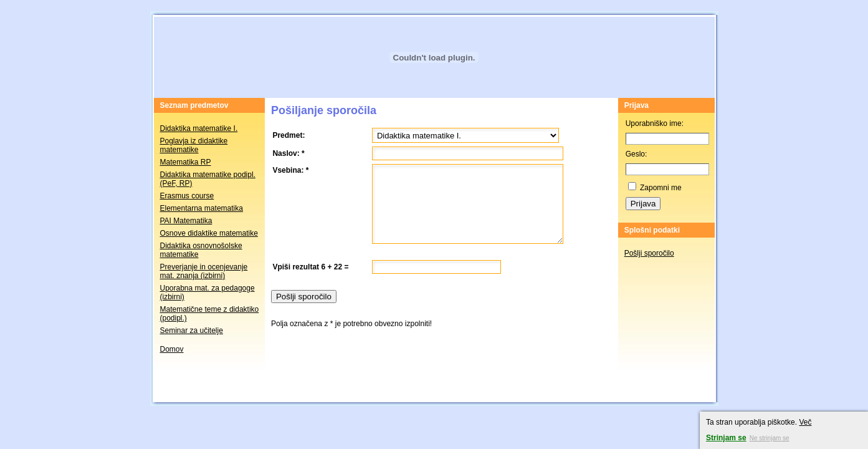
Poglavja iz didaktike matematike (194, 145)
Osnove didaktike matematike (209, 233)
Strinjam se (726, 438)
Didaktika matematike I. (199, 128)
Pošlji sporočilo (649, 253)
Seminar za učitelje (192, 331)
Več (805, 422)
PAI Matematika (186, 221)
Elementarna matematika (202, 208)
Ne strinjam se (770, 438)
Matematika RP (186, 162)
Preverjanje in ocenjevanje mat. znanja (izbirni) (204, 271)
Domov (172, 349)
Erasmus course (187, 196)
